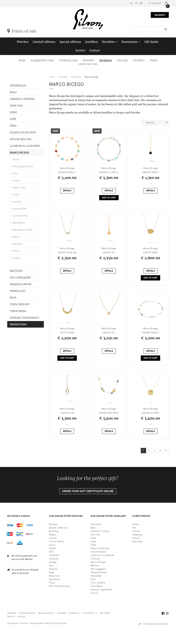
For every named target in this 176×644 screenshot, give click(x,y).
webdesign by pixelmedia (154, 624)
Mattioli (16, 271)
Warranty (137, 541)
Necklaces (106, 60)
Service (80, 50)
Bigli (13, 92)
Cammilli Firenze (22, 99)
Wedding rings (68, 60)
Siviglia (17, 258)
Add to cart (109, 198)
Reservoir (54, 576)
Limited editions (44, 42)
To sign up (155, 3)
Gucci (52, 545)
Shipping (137, 535)
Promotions (18, 324)
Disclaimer (13, 623)
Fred (13, 126)
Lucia (16, 195)
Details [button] (67, 191)
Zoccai (94, 593)
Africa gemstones (23, 166)
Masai (16, 237)
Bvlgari (53, 535)
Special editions (70, 42)
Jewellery (92, 42)
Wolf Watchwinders (60, 586)
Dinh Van (16, 106)
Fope (13, 119)
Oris (51, 566)
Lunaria (17, 202)
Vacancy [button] (160, 15)
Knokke (135, 113)
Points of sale (22, 31)
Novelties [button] (110, 42)
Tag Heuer (55, 579)
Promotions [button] (131, 42)
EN (141, 3)
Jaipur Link (19, 188)
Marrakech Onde (22, 230)
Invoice (136, 531)
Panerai (53, 569)
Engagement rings (42, 60)
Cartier (53, 538)
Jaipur (16, 180)
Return (136, 538)
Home (52, 77)
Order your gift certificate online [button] (88, 491)
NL (132, 3)
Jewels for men (88, 64)
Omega (53, 562)
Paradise (18, 244)
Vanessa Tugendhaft (24, 318)
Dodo (13, 112)
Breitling (54, 531)
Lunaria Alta (20, 209)
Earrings (122, 60)
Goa (15, 173)
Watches (23, 42)
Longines (54, 559)
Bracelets (88, 60)
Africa (16, 159)
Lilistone (95, 559)
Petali (16, 251)
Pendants (139, 60)
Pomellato (18, 291)
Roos (13, 298)
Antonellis (18, 86)
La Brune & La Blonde (25, 146)
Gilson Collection (23, 133)
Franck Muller (57, 541)
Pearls (154, 60)
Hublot (53, 548)
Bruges (121, 113)
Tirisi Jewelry (20, 304)
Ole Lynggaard (20, 278)
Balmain (53, 524)
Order (136, 524)
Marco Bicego (19, 153)
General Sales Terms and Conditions (48, 623)
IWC (51, 552)
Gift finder (152, 42)
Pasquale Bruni (21, 284)
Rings (22, 60)
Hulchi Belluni (21, 139)
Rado (52, 572)
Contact (95, 50)
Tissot (52, 583)
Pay (134, 528)
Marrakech (19, 223)
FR (136, 3)
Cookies (24, 623)
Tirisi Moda (18, 311)
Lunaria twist (20, 216)
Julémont (54, 555)
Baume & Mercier (59, 528)
